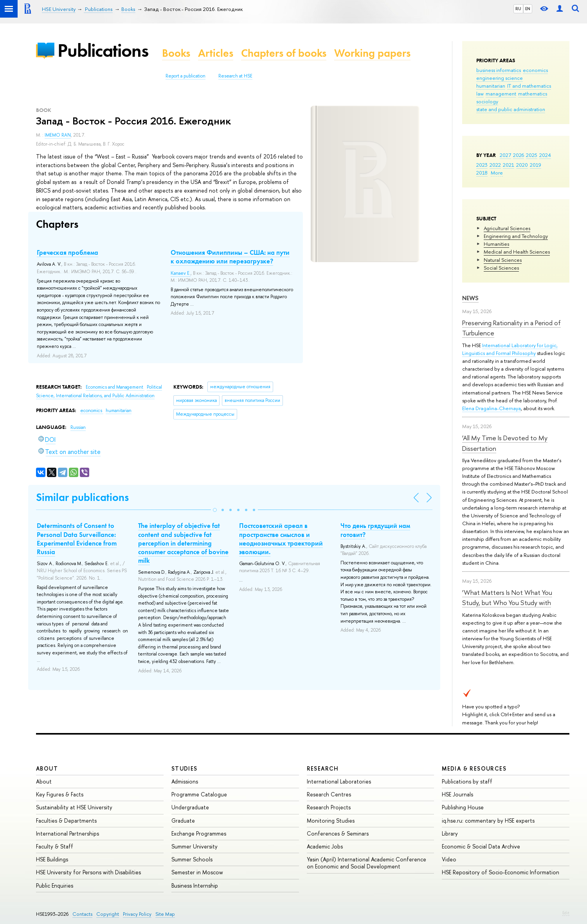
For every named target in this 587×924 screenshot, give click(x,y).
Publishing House (463, 807)
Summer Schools (192, 859)
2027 (505, 155)
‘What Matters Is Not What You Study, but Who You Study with (507, 597)
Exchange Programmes (199, 833)
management (501, 94)
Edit (566, 913)
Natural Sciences (503, 260)
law (480, 94)
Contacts (82, 914)
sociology (487, 101)
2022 (495, 165)
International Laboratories (339, 781)
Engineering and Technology (516, 236)
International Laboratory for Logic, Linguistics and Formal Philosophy (510, 349)
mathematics (533, 94)
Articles (216, 53)
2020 (522, 165)
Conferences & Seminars (338, 833)
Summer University (194, 846)
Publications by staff (467, 781)
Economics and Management (115, 387)
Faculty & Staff (55, 846)
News (470, 298)
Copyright (108, 914)
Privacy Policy (137, 914)
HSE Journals (457, 794)
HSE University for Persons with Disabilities (88, 872)
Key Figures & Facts (60, 794)
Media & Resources (474, 768)
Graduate (183, 820)
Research (323, 768)
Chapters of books (284, 53)
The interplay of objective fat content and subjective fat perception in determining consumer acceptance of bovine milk (183, 543)
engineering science (500, 78)
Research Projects (329, 807)
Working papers (372, 53)
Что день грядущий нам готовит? (375, 530)
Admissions (185, 781)
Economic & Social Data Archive (481, 846)
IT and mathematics (529, 86)
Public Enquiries (55, 885)
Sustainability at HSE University (74, 807)
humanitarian (491, 86)
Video (449, 859)
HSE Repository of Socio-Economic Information (501, 872)
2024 (545, 155)
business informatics (499, 70)
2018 (482, 173)
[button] (215, 510)
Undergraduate (190, 807)
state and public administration (511, 109)
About (47, 768)
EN (528, 9)
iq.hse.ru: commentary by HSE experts (488, 820)
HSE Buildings (52, 859)
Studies (185, 768)
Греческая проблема (68, 252)
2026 (519, 155)
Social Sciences (501, 268)
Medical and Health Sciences (517, 252)
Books (176, 53)
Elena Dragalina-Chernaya (492, 408)
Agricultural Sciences (507, 228)
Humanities (496, 244)
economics (535, 70)
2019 (536, 165)
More (497, 173)
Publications (103, 50)
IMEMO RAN (58, 135)
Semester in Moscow (197, 872)
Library (450, 833)
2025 (532, 155)
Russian (78, 427)
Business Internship (195, 885)
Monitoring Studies (331, 820)
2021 (509, 165)
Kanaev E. (181, 273)
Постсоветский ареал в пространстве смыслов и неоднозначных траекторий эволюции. (281, 539)
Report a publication (185, 76)
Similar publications (82, 497)
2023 (482, 165)
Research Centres (329, 794)
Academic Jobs (325, 846)
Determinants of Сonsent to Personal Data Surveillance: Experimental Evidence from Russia (77, 539)
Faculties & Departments (66, 820)
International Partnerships (68, 833)
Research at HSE (235, 76)
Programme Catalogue (199, 794)
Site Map (165, 914)
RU (518, 9)
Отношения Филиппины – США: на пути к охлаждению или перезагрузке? (230, 257)
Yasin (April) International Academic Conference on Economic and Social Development (366, 863)
